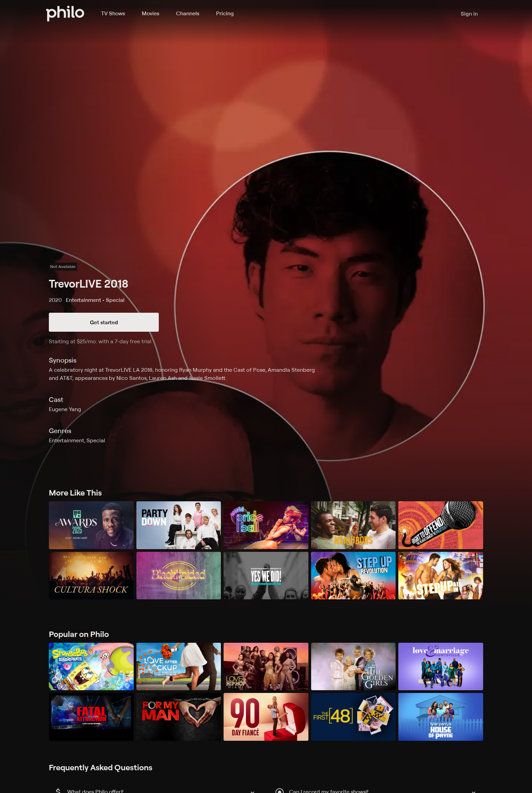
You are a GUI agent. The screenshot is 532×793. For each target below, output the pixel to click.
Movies (150, 13)
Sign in (469, 14)
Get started (104, 322)
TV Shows (113, 13)
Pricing (225, 13)
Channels (188, 13)
